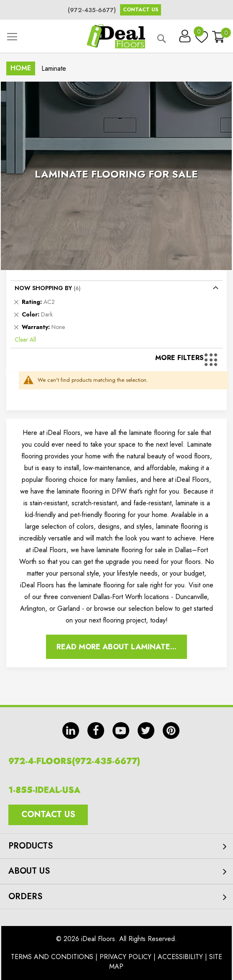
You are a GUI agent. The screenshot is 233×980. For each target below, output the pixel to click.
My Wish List (200, 33)
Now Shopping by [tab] (43, 288)
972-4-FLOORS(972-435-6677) (74, 761)
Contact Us (141, 10)
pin (171, 730)
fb (96, 730)
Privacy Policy (125, 957)
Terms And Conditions (52, 957)
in (71, 730)
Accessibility (180, 957)
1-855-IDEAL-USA (44, 790)
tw (146, 730)
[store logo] (116, 36)
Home (21, 68)
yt (121, 730)
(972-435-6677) (92, 10)
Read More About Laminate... (116, 647)
